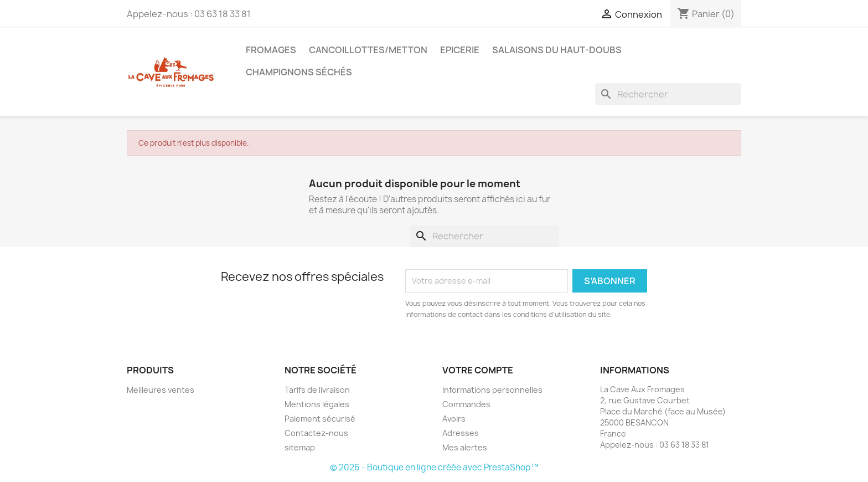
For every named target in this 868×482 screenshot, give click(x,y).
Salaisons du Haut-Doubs (557, 50)
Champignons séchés (299, 72)
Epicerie (460, 50)
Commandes (466, 404)
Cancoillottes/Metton (368, 50)
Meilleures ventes (161, 390)
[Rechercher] (668, 94)
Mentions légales (317, 404)
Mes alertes (465, 447)
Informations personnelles (492, 390)
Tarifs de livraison (317, 390)
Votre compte (478, 370)
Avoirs (454, 419)
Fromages (271, 50)
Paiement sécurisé (320, 419)
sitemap (300, 447)
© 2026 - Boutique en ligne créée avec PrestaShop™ (434, 467)
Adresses (461, 433)
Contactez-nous (316, 433)
